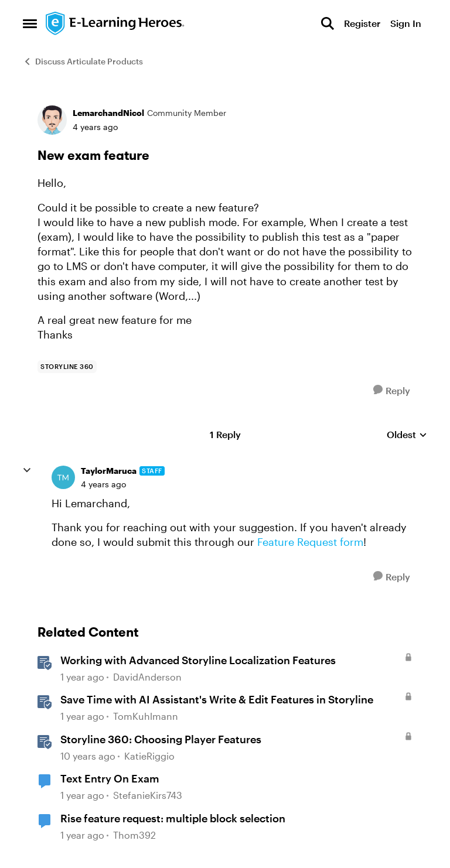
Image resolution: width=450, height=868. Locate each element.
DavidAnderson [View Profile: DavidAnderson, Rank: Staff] (147, 677)
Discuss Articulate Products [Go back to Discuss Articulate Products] (83, 61)
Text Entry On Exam (110, 778)
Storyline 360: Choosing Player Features (161, 739)
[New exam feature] (103, 484)
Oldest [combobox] (407, 435)
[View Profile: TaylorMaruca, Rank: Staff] (63, 477)
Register (362, 23)
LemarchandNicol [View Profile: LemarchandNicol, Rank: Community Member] (108, 113)
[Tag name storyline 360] (67, 367)
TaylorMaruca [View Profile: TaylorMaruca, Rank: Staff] (109, 471)
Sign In (406, 23)
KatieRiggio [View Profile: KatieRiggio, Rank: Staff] (149, 756)
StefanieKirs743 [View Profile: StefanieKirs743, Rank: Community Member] (148, 796)
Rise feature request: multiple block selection (173, 818)
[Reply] (392, 390)
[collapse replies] (27, 470)
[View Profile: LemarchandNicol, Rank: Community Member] (52, 120)
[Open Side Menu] (30, 23)
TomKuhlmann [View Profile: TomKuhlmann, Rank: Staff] (146, 716)
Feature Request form (310, 542)
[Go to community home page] (115, 23)
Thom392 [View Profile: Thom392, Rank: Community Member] (134, 835)
